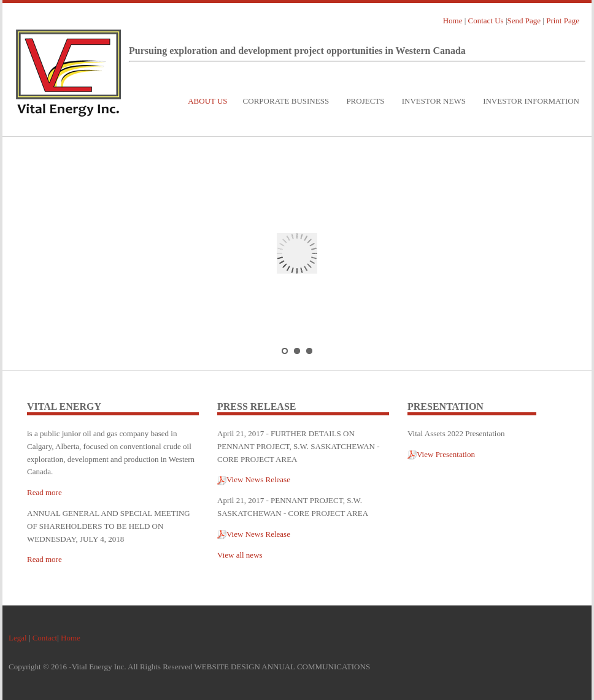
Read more (44, 492)
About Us (207, 101)
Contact (45, 638)
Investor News (434, 101)
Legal (18, 638)
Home (453, 21)
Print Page (563, 21)
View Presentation (441, 454)
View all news (240, 555)
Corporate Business (286, 101)
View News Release (254, 479)
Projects (365, 101)
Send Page (524, 21)
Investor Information (531, 101)
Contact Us (486, 21)
